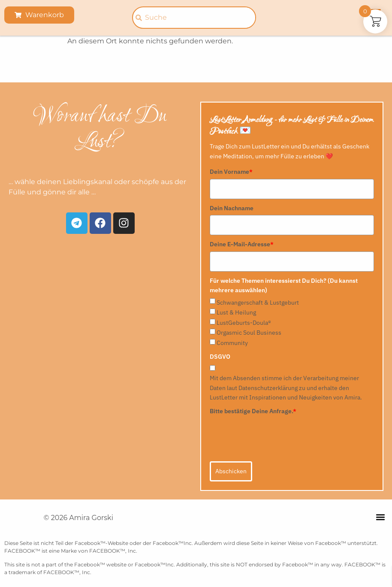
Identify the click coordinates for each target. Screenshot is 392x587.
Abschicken (231, 471)
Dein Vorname (231, 172)
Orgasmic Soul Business (249, 333)
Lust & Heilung (236, 312)
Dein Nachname (232, 208)
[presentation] (275, 435)
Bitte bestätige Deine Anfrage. (253, 411)
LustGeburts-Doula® (244, 323)
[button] (381, 517)
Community (232, 343)
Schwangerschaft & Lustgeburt (258, 303)
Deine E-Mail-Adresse (242, 244)
